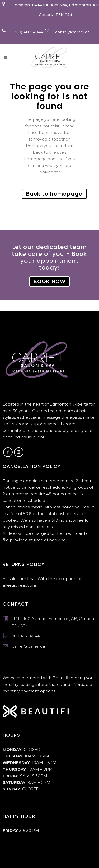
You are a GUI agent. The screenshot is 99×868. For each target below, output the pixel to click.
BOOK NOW (49, 281)
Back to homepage (54, 194)
